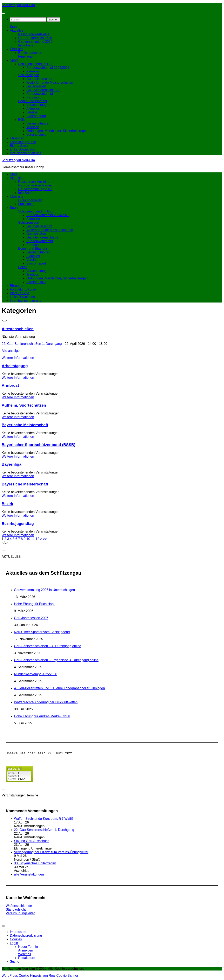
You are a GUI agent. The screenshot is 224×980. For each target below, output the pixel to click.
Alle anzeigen (12, 351)
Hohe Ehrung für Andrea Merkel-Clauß (42, 716)
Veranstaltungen (38, 105)
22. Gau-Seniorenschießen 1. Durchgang (32, 344)
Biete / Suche (20, 146)
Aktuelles (17, 30)
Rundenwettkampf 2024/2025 (48, 68)
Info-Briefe (26, 45)
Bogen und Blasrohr (33, 101)
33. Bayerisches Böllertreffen (35, 864)
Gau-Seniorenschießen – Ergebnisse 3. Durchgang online (56, 660)
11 (33, 539)
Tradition (33, 127)
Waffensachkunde (19, 907)
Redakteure (27, 959)
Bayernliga (12, 464)
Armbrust (10, 385)
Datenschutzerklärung (26, 936)
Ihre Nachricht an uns (26, 153)
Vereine (32, 112)
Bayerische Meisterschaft (25, 425)
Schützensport (29, 75)
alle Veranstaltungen (29, 875)
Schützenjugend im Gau (36, 64)
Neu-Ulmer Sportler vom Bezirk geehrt (42, 632)
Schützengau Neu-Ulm (18, 5)
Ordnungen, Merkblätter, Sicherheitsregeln (57, 131)
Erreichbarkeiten (30, 53)
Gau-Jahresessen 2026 (31, 618)
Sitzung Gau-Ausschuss (32, 842)
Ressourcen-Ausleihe (34, 34)
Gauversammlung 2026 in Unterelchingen (44, 590)
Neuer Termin (28, 947)
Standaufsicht (16, 910)
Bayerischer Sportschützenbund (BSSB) (39, 445)
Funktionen (26, 56)
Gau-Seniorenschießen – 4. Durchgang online (48, 646)
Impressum (18, 933)
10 (28, 539)
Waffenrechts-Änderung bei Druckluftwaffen (46, 702)
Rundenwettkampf (40, 94)
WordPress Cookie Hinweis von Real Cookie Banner (40, 976)
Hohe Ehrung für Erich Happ (35, 604)
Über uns (17, 49)
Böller (22, 120)
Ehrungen (17, 138)
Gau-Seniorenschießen (35, 38)
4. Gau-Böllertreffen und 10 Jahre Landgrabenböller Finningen (59, 688)
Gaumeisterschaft (39, 79)
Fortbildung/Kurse (23, 142)
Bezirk (7, 504)
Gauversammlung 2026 (35, 42)
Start (13, 27)
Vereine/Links (36, 135)
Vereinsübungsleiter (20, 914)
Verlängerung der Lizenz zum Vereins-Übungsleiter (51, 853)
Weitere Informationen (18, 358)
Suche (15, 962)
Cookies (16, 940)
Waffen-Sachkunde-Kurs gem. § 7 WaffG (44, 819)
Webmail (25, 955)
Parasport (33, 97)
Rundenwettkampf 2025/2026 (36, 674)
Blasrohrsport (36, 116)
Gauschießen (36, 86)
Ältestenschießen (18, 329)
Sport (14, 60)
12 (38, 539)
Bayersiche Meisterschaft (25, 484)
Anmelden (26, 951)
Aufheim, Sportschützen (24, 405)
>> (45, 539)
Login (14, 944)
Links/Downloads (22, 149)
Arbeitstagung (15, 366)
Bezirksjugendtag (18, 524)
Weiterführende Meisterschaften (50, 82)
